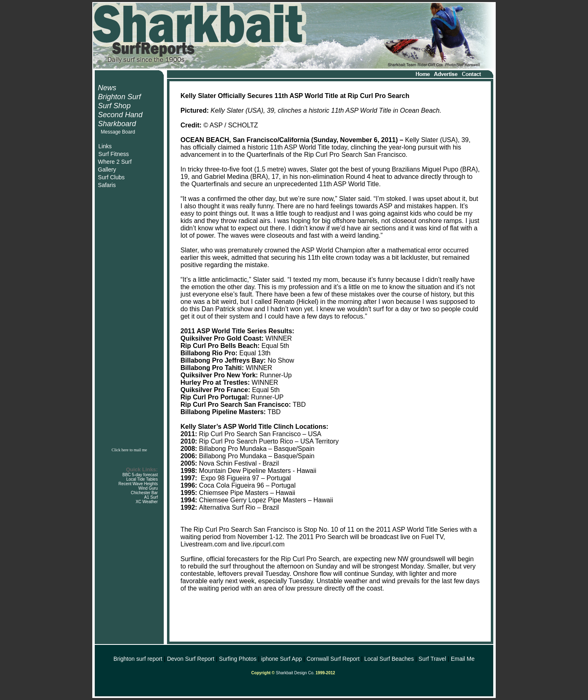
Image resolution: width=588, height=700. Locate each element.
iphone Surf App (282, 659)
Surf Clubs (111, 177)
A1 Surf (151, 497)
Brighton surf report (138, 659)
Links (105, 146)
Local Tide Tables (142, 479)
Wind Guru (148, 488)
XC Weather (147, 502)
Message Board (118, 132)
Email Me (463, 659)
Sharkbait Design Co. (295, 673)
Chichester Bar (144, 493)
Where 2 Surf (115, 162)
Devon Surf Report (191, 659)
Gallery (107, 169)
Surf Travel (432, 659)
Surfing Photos (238, 659)
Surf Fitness (114, 154)
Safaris (107, 185)
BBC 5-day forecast (140, 475)
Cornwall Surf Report (333, 659)
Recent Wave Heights (138, 484)
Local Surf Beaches (389, 659)
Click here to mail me (129, 450)
